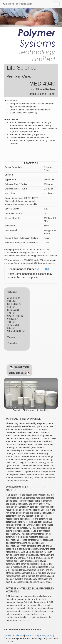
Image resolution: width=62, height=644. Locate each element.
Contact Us (9, 635)
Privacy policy (46, 635)
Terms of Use (32, 635)
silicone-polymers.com (17, 4)
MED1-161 (43, 269)
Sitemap (20, 635)
